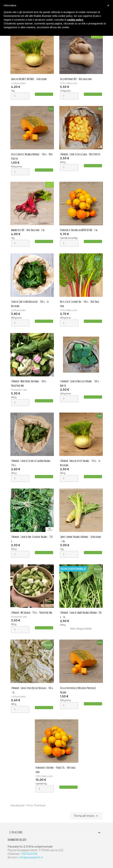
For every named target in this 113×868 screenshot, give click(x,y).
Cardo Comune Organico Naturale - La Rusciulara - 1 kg (80, 539)
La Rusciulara (18, 83)
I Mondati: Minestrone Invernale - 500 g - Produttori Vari (29, 383)
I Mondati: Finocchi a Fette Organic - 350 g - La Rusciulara (80, 463)
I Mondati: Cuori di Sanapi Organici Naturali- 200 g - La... (81, 615)
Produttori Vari (19, 390)
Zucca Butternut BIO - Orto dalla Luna (76, 79)
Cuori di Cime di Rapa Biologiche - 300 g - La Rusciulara (30, 304)
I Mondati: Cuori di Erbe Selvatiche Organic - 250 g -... (32, 539)
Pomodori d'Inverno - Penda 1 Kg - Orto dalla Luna (55, 770)
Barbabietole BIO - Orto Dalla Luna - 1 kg (28, 230)
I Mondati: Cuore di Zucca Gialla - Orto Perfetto (80, 154)
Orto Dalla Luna (68, 83)
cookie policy (75, 20)
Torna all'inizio (86, 816)
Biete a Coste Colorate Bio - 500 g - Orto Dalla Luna (79, 304)
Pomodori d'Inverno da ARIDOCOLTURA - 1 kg (79, 230)
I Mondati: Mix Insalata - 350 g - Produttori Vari (32, 613)
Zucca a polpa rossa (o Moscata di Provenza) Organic (78, 690)
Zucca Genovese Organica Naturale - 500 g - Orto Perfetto (32, 156)
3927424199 (29, 854)
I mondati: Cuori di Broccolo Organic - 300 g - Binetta (80, 383)
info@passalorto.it (31, 857)
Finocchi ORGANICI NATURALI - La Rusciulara (29, 79)
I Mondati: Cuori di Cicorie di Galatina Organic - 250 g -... (32, 463)
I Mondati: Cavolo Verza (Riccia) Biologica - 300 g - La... (32, 690)
